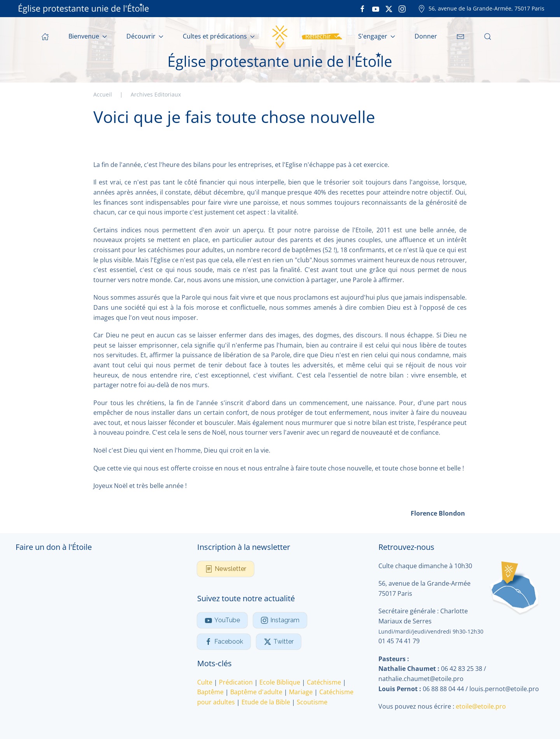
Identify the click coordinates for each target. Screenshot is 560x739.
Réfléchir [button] (322, 36)
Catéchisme (324, 682)
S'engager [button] (377, 36)
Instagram (280, 620)
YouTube (222, 620)
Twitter (279, 642)
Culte (205, 682)
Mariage (301, 692)
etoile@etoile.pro (481, 706)
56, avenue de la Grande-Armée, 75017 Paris (481, 8)
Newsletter (226, 569)
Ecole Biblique (280, 682)
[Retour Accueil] (280, 37)
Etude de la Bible (266, 702)
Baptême (210, 692)
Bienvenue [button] (88, 36)
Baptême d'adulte (256, 692)
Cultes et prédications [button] (219, 36)
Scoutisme (312, 702)
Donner (426, 36)
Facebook (224, 642)
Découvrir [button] (145, 36)
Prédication (236, 682)
